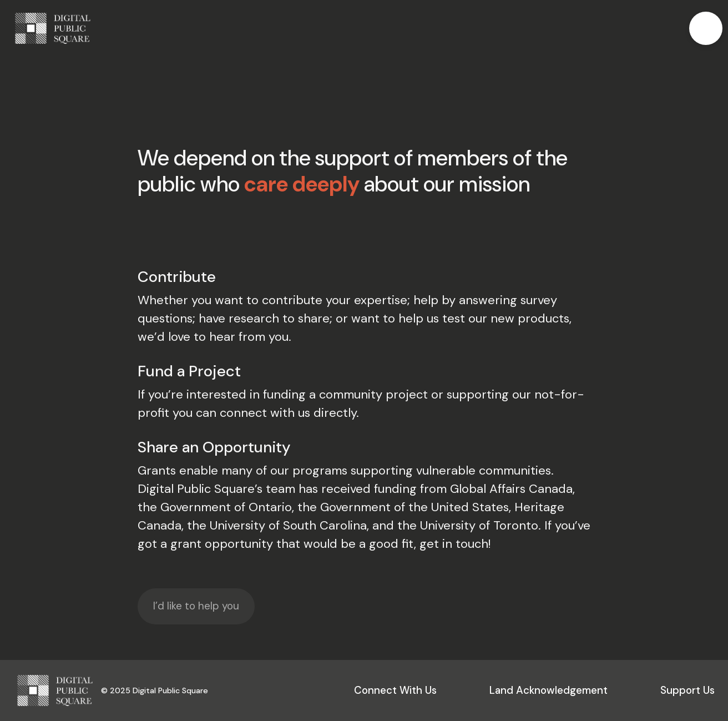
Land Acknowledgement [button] (548, 690)
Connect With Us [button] (395, 690)
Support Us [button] (687, 690)
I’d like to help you (196, 606)
